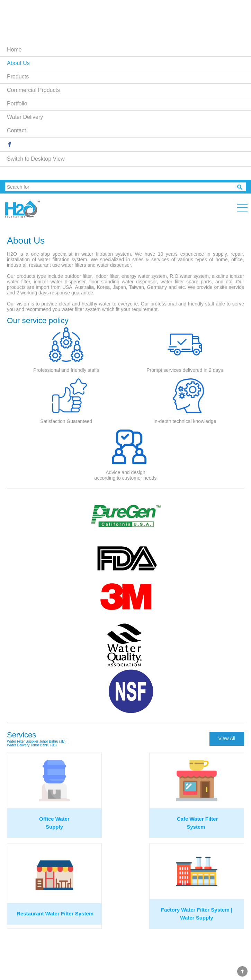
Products (18, 77)
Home (14, 50)
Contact (16, 130)
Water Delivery (25, 117)
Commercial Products (33, 90)
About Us (18, 63)
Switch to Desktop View (36, 159)
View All (227, 738)
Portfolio (17, 103)
